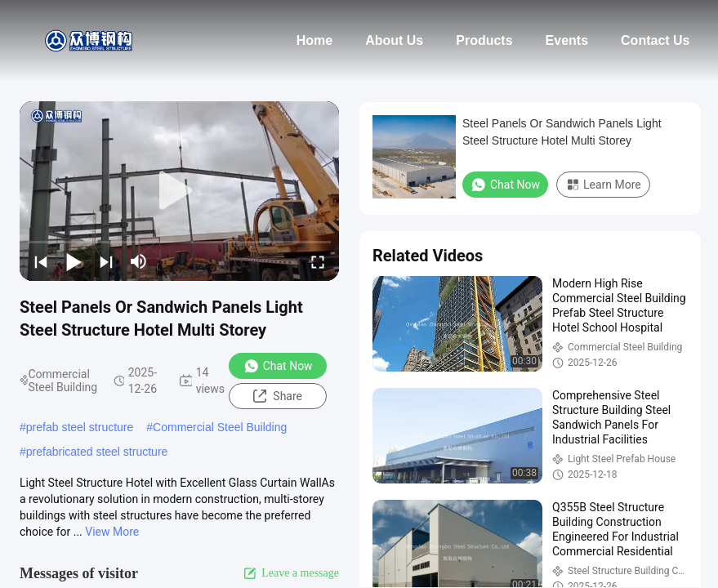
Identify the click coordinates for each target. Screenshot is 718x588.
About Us (394, 40)
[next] (106, 261)
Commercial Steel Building (220, 427)
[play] (180, 191)
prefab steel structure (80, 427)
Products (484, 40)
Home (314, 40)
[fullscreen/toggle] (318, 261)
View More (112, 532)
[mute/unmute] (139, 261)
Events (567, 40)
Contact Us (655, 40)
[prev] (41, 261)
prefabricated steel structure (97, 452)
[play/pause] (74, 261)
